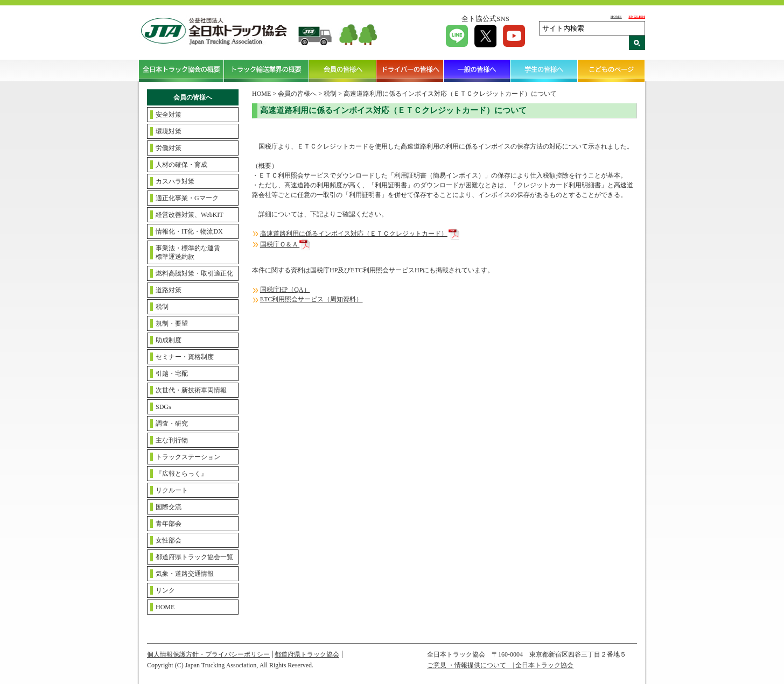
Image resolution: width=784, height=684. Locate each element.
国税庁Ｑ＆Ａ (280, 244)
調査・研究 (172, 424)
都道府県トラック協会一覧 (194, 557)
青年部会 (169, 524)
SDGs (163, 407)
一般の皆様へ (477, 70)
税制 (162, 307)
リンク (165, 590)
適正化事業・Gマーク (187, 198)
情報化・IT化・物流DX (189, 231)
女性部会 (169, 540)
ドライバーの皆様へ (410, 70)
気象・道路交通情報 (185, 574)
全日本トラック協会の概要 (181, 70)
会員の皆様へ (343, 70)
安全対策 (169, 115)
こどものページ (611, 70)
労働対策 (169, 148)
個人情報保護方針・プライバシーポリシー (208, 654)
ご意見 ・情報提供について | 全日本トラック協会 (500, 665)
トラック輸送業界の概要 (267, 70)
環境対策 (169, 131)
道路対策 (169, 290)
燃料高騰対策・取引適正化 (194, 273)
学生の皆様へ (544, 70)
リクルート (172, 490)
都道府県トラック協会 (307, 654)
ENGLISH (637, 16)
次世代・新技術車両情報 (191, 390)
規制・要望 (172, 323)
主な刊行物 (172, 440)
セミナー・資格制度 (185, 357)
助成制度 (169, 340)
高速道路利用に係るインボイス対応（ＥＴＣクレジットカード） (354, 234)
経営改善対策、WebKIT (190, 215)
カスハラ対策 (175, 181)
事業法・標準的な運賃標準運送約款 (188, 252)
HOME (616, 16)
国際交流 (169, 507)
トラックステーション (188, 457)
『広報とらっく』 (181, 474)
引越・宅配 (172, 373)
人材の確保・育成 (181, 165)
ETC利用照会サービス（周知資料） (311, 299)
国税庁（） (285, 290)
